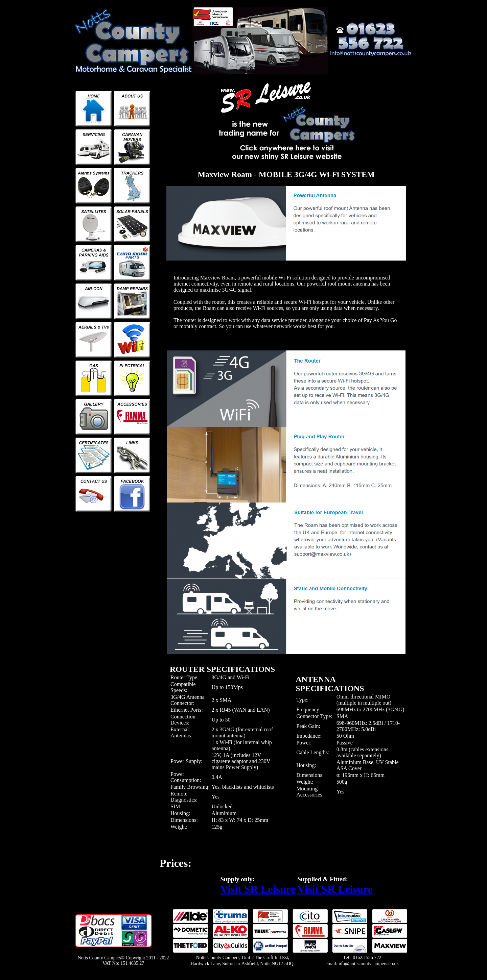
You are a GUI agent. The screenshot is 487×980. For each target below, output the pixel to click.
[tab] (224, 665)
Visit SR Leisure (258, 889)
